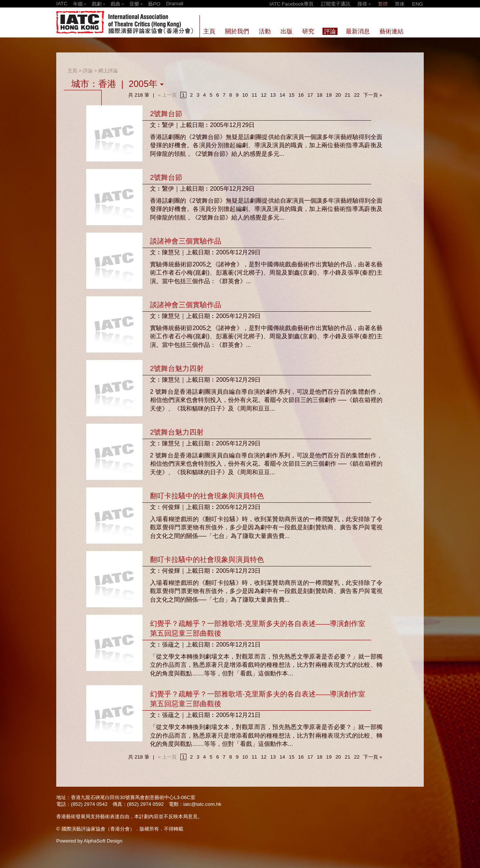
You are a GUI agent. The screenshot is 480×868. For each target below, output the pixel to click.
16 (301, 95)
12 (264, 95)
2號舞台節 (166, 114)
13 (273, 95)
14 (282, 95)
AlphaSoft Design (103, 841)
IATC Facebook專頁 (291, 4)
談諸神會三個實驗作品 (186, 241)
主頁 (72, 71)
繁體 (383, 4)
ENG (418, 4)
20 (338, 95)
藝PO (154, 4)
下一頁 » (373, 95)
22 (357, 95)
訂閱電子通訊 (336, 4)
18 (320, 95)
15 (292, 95)
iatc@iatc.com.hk (202, 804)
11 (254, 95)
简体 (400, 4)
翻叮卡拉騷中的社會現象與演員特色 (207, 496)
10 (245, 95)
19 (329, 95)
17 (310, 95)
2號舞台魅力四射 (177, 368)
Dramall (175, 4)
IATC (62, 4)
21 (347, 95)
